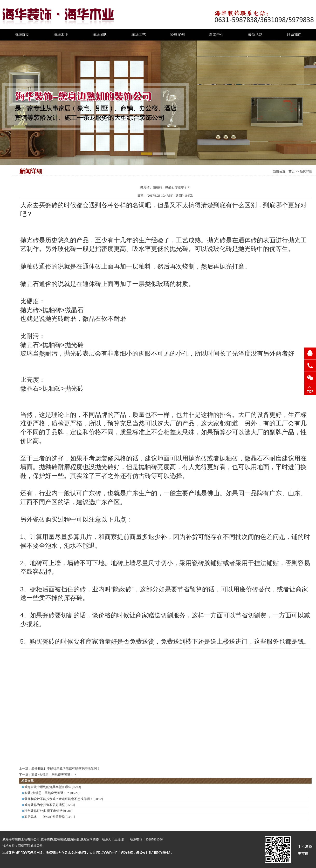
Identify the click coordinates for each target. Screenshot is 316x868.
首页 (292, 171)
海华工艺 (139, 35)
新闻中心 (216, 35)
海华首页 (22, 35)
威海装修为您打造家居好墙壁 (45, 805)
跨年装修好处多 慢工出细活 (43, 811)
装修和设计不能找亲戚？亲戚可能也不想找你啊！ (66, 769)
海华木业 (61, 35)
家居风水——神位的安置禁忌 (45, 817)
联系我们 (294, 35)
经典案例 (177, 35)
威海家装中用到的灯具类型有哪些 (48, 787)
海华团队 (100, 35)
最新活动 (255, 35)
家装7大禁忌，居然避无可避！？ (54, 775)
